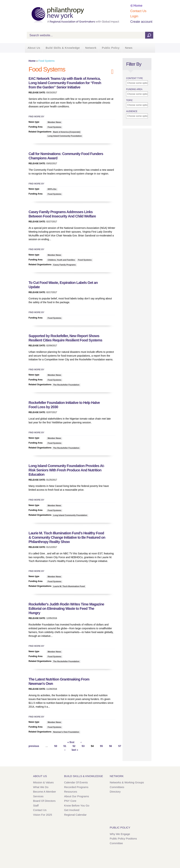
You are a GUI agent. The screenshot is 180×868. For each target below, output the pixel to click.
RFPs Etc (52, 189)
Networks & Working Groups (127, 782)
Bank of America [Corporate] (67, 132)
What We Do (41, 787)
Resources (71, 792)
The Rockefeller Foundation (66, 385)
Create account (141, 22)
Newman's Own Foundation (66, 732)
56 (111, 746)
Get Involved (72, 810)
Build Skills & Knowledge (63, 48)
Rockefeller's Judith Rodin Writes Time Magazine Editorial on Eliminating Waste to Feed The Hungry (66, 609)
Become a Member (45, 792)
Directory (115, 792)
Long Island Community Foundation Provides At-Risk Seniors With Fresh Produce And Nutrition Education (67, 470)
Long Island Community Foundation (65, 136)
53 (83, 746)
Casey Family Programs (64, 265)
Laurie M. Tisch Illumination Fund (69, 586)
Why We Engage (120, 834)
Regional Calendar (75, 815)
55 (101, 746)
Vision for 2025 (43, 815)
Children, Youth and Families (61, 260)
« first (71, 742)
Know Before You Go (77, 805)
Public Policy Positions (123, 838)
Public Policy (111, 48)
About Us (34, 48)
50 (56, 746)
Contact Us (138, 11)
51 (65, 746)
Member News (54, 122)
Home (138, 6)
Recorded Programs (76, 787)
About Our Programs (77, 796)
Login (134, 16)
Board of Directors (44, 801)
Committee (116, 843)
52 (74, 746)
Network (91, 48)
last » (75, 750)
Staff (36, 805)
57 (120, 746)
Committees (117, 787)
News (129, 48)
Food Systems (54, 127)
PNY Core (70, 801)
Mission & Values (43, 782)
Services (38, 796)
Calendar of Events (76, 782)
